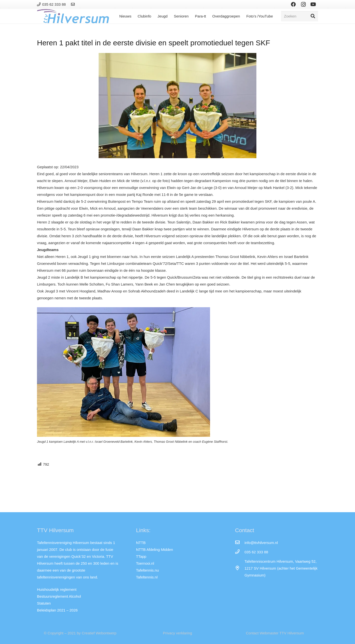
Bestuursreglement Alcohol (59, 596)
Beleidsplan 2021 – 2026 (57, 610)
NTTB (141, 543)
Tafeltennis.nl (147, 577)
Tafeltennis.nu (148, 570)
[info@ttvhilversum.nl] (240, 543)
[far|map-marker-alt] (240, 568)
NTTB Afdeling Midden (155, 550)
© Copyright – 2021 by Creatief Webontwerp (80, 633)
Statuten (44, 603)
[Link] (74, 4)
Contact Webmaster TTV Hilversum (275, 633)
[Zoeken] (300, 16)
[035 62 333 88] (240, 552)
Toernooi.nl (145, 563)
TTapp (141, 556)
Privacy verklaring (177, 633)
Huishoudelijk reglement (57, 589)
